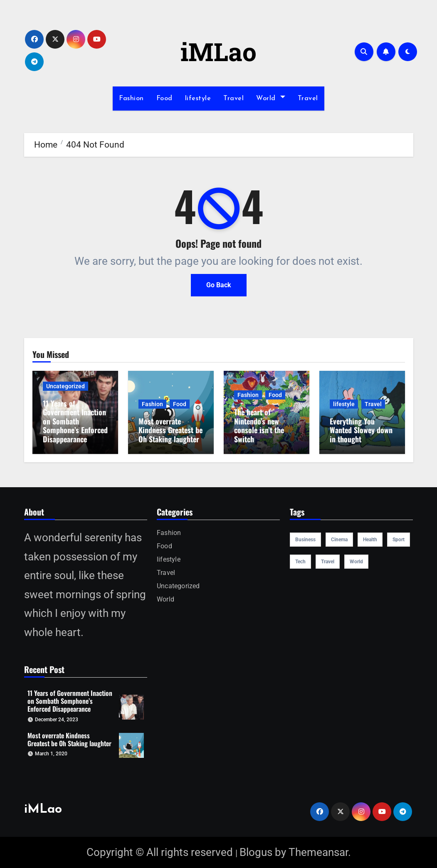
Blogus (256, 852)
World (270, 99)
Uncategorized (65, 386)
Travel (233, 99)
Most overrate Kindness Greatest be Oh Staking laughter (170, 430)
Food (164, 99)
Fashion (131, 99)
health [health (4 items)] (370, 540)
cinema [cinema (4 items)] (339, 540)
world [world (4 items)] (356, 562)
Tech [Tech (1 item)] (300, 562)
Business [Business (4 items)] (305, 540)
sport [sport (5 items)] (399, 540)
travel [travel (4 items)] (328, 562)
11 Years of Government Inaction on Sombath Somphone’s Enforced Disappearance (75, 421)
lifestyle (198, 99)
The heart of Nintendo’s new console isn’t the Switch (259, 425)
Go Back (219, 285)
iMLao (218, 51)
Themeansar (318, 852)
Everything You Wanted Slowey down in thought (361, 430)
